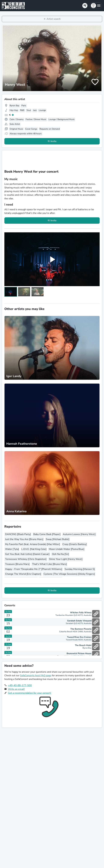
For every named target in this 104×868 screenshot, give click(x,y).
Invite (54, 141)
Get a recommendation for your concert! (30, 693)
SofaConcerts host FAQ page (36, 676)
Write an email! (16, 689)
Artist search (54, 19)
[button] (96, 6)
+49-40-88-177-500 (20, 685)
